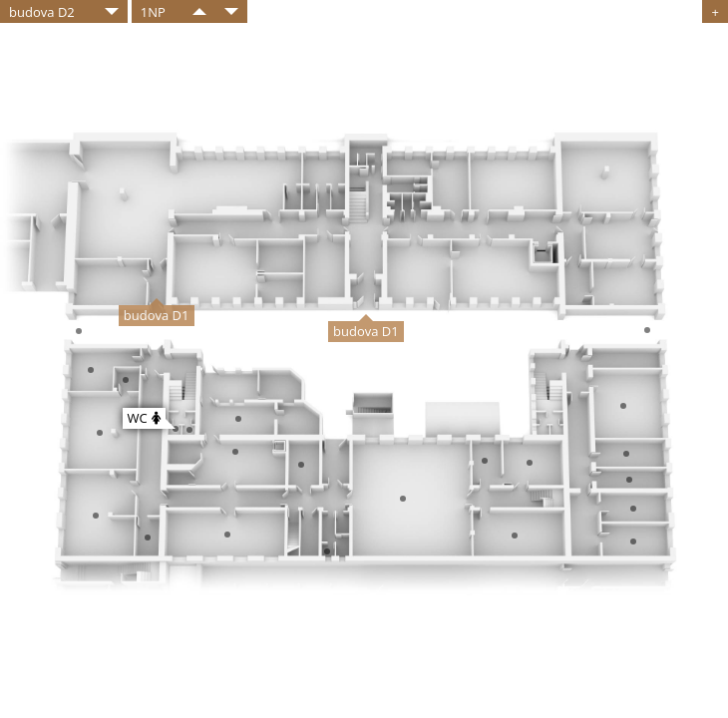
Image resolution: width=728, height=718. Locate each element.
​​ (199, 11)
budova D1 (157, 315)
